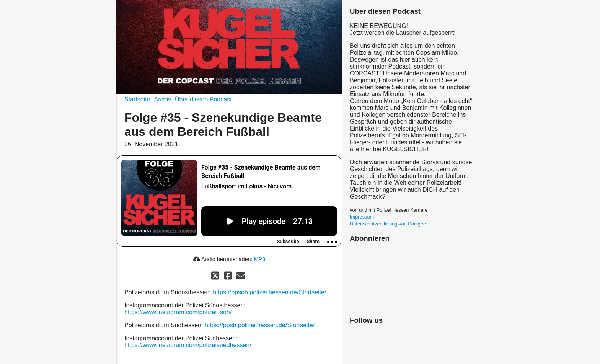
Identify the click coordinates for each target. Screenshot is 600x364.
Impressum (362, 217)
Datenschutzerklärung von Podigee (388, 224)
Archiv (163, 99)
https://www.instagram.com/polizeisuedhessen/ (188, 345)
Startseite (137, 99)
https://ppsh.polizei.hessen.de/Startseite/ (260, 325)
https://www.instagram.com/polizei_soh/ (178, 312)
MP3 (260, 259)
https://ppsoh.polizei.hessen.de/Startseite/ (269, 292)
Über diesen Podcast (203, 99)
